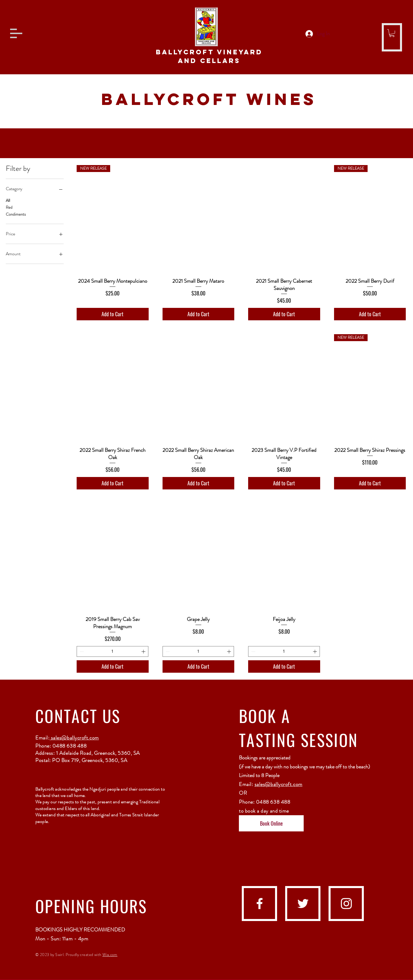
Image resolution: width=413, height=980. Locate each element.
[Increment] (144, 651)
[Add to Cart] (113, 314)
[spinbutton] (113, 651)
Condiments (16, 214)
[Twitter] (303, 904)
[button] (16, 33)
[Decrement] (81, 651)
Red (9, 207)
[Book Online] (271, 823)
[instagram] (346, 904)
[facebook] (260, 904)
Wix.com (110, 955)
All (8, 200)
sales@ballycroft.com (74, 738)
